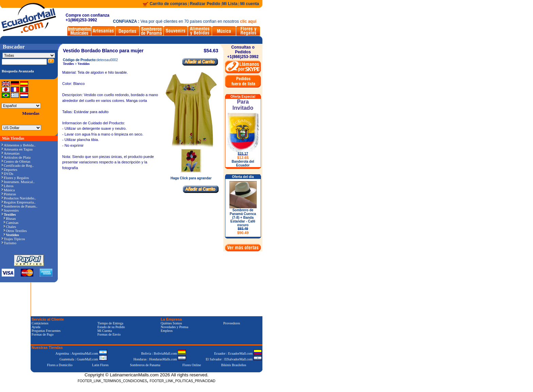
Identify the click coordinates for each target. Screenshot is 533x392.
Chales (10, 227)
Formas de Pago (42, 334)
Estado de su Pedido (111, 327)
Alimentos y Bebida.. (19, 145)
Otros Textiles (15, 231)
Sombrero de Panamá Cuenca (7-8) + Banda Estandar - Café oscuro (243, 221)
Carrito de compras (168, 4)
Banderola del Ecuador (243, 163)
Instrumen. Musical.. (18, 182)
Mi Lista (230, 4)
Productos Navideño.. (19, 198)
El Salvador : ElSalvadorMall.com (234, 359)
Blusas (10, 218)
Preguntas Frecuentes (46, 331)
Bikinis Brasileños (234, 365)
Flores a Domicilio (60, 365)
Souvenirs (10, 210)
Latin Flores (100, 365)
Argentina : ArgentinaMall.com (81, 353)
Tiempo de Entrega (110, 323)
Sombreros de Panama (145, 365)
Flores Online (192, 365)
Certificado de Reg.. (18, 165)
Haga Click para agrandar (191, 177)
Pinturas (9, 194)
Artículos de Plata (16, 157)
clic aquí (248, 21)
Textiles (68, 64)
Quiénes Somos (171, 323)
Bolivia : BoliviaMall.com (164, 353)
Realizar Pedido (206, 4)
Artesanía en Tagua (17, 149)
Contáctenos (40, 323)
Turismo (9, 243)
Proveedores (232, 323)
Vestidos (84, 64)
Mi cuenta (250, 4)
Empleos (167, 331)
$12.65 (243, 158)
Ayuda (36, 327)
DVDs (7, 174)
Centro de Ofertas (16, 161)
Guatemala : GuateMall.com (83, 359)
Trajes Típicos (13, 239)
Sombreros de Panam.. (20, 206)
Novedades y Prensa (175, 327)
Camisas (11, 222)
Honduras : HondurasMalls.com (160, 359)
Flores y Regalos (15, 178)
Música (8, 190)
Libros (8, 186)
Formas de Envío (109, 334)
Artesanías (11, 153)
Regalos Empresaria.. (19, 202)
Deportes (10, 170)
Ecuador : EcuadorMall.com (238, 353)
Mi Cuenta (105, 331)
